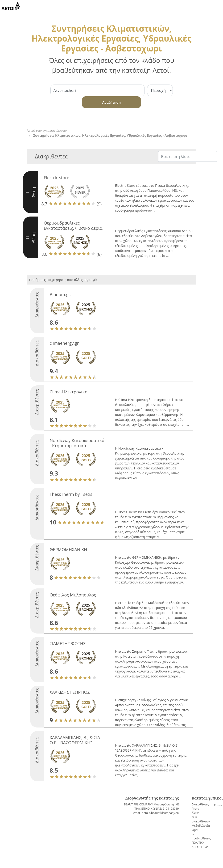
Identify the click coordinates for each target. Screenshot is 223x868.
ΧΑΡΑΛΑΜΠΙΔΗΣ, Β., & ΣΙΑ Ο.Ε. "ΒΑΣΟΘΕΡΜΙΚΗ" (75, 740)
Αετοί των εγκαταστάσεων (47, 130)
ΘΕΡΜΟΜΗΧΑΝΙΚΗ (68, 549)
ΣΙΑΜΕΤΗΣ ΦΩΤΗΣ (68, 643)
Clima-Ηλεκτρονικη (69, 392)
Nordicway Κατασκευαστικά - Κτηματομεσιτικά (77, 443)
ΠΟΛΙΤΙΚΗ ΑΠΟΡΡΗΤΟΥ (200, 845)
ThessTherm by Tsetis (71, 494)
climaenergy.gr (64, 343)
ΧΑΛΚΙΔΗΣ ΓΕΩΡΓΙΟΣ (70, 692)
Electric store (57, 178)
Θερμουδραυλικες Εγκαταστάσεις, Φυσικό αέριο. (74, 226)
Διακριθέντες (200, 804)
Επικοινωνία (216, 805)
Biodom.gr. (61, 294)
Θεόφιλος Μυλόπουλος (73, 595)
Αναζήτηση (111, 102)
